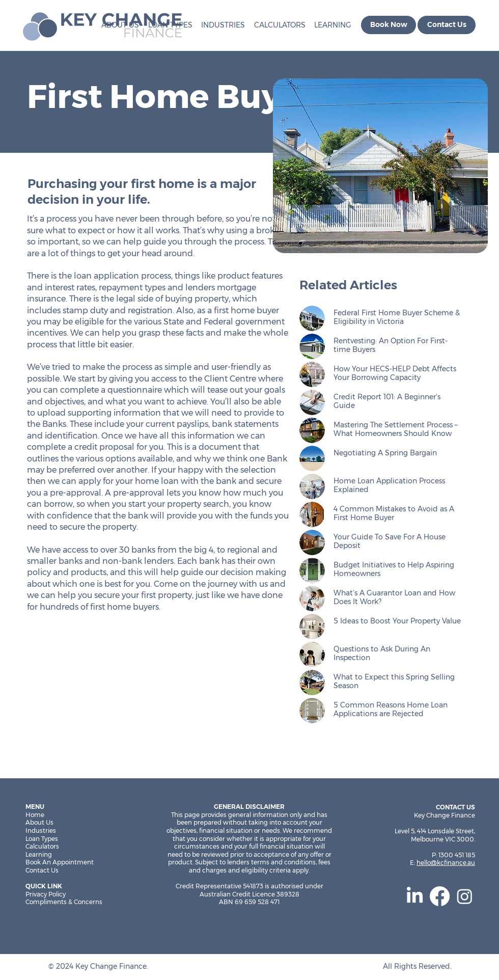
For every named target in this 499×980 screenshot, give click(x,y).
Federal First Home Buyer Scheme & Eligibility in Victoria (397, 317)
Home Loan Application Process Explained (389, 485)
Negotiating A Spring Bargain (385, 453)
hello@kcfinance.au (446, 863)
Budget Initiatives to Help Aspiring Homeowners (394, 569)
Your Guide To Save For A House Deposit (390, 541)
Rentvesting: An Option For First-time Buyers (391, 345)
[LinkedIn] (415, 896)
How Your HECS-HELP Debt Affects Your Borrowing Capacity (395, 373)
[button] (278, 25)
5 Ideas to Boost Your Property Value (397, 621)
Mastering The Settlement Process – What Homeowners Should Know (396, 429)
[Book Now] (389, 25)
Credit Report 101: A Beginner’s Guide (387, 401)
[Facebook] (440, 896)
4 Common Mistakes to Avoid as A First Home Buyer (394, 513)
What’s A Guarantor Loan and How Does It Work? (394, 597)
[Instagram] (465, 896)
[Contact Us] (447, 25)
